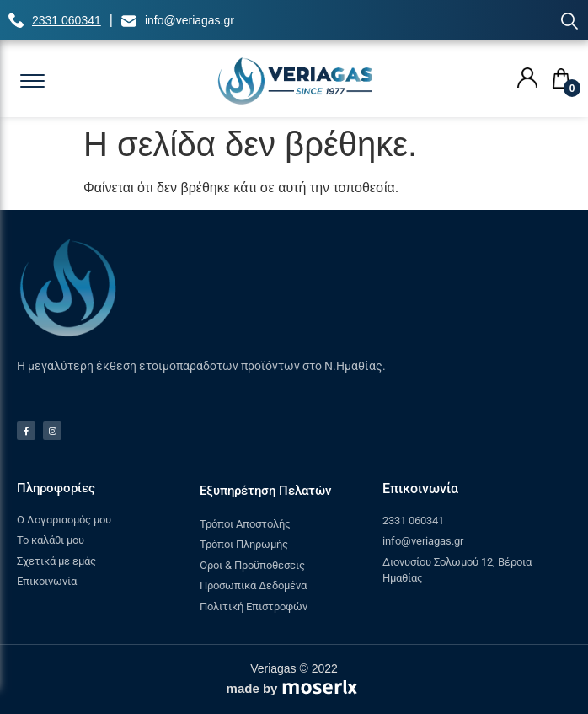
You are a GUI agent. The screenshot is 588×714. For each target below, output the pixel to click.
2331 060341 (67, 20)
